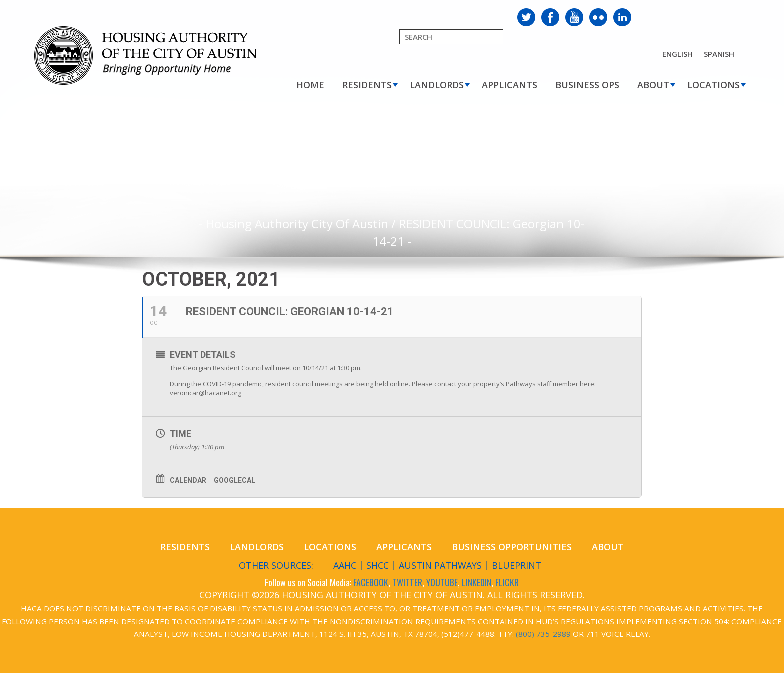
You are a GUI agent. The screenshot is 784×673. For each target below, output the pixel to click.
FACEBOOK (371, 582)
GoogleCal (235, 480)
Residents (367, 85)
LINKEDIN (477, 582)
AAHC (345, 565)
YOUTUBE (442, 582)
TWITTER (407, 582)
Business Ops (587, 85)
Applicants (510, 85)
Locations (714, 85)
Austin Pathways (440, 565)
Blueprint (517, 565)
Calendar (188, 480)
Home (310, 85)
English (678, 54)
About (653, 85)
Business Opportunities (512, 547)
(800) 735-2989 (543, 634)
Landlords (437, 85)
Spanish (719, 54)
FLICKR (507, 582)
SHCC (378, 565)
